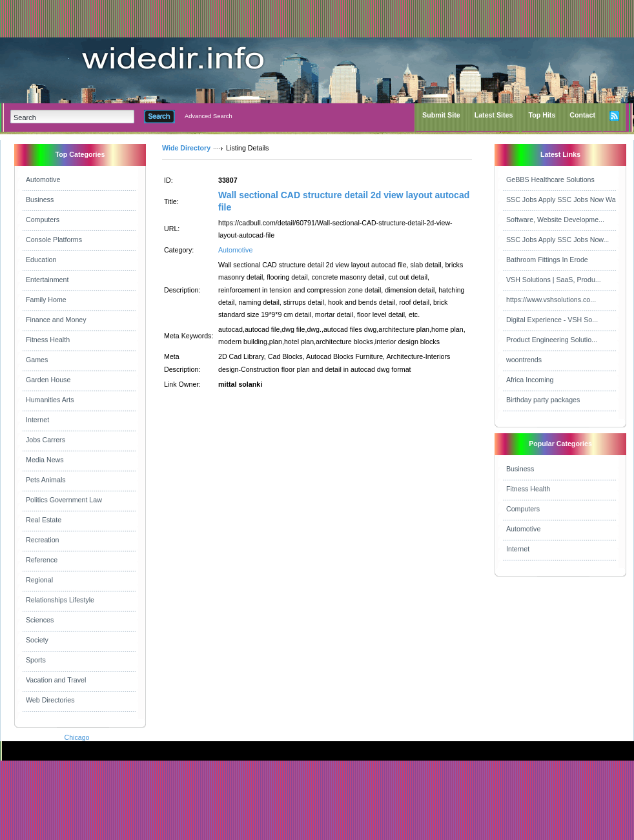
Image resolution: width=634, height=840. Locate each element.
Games (37, 360)
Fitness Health (48, 340)
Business (40, 200)
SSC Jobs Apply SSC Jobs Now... (557, 240)
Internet (37, 420)
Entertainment (47, 280)
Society (37, 640)
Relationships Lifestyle (60, 600)
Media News (45, 460)
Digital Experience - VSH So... (552, 320)
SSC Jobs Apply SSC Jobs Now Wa (561, 200)
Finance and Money (56, 320)
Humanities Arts (50, 400)
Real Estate (44, 520)
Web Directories (50, 700)
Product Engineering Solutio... (552, 340)
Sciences (40, 620)
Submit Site (441, 115)
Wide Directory (186, 148)
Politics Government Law (64, 500)
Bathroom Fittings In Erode (547, 260)
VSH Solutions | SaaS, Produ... (554, 280)
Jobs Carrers (46, 440)
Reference (42, 560)
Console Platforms (54, 240)
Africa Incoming (530, 380)
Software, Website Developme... (555, 220)
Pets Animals (46, 480)
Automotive (43, 179)
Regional (39, 580)
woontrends (524, 360)
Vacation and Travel (56, 680)
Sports (36, 660)
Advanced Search (209, 116)
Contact (582, 115)
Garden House (48, 380)
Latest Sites (494, 115)
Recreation (43, 540)
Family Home (46, 300)
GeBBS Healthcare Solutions (550, 179)
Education (41, 260)
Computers (43, 220)
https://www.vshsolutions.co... (551, 300)
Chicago (77, 737)
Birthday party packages (543, 400)
